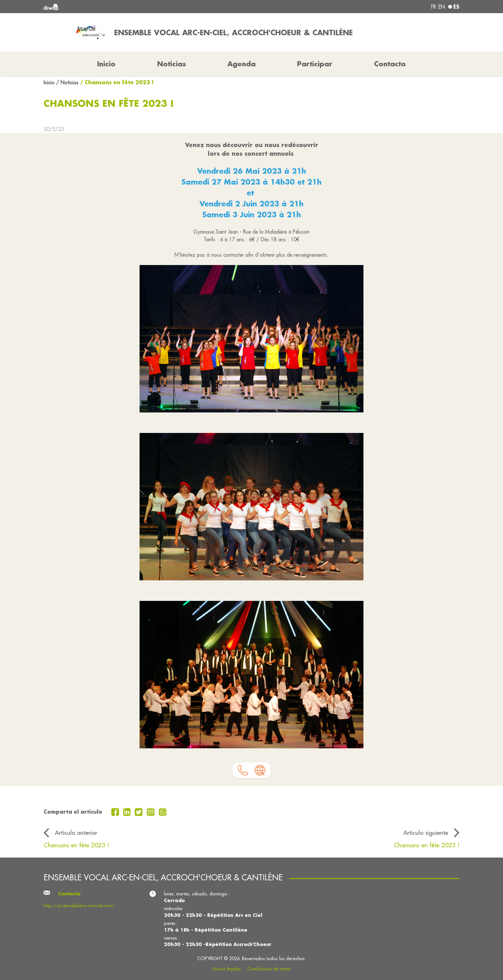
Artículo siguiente (426, 833)
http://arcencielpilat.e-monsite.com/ (79, 906)
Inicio (50, 82)
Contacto (390, 64)
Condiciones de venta (269, 969)
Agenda (242, 64)
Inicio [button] (106, 64)
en (442, 7)
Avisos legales (227, 969)
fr (434, 7)
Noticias (172, 64)
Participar (315, 64)
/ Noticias (67, 82)
